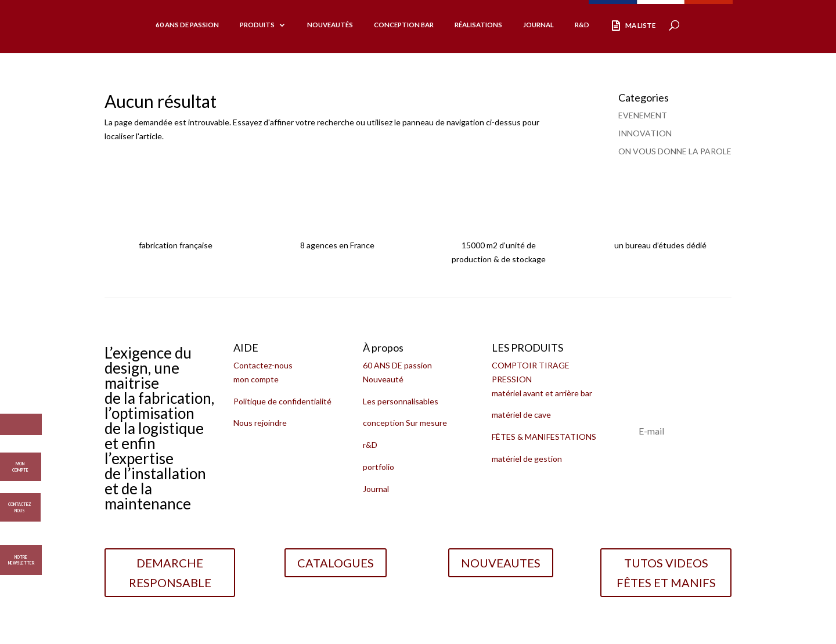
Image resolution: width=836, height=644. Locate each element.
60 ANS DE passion (397, 365)
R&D (582, 25)
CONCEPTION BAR (404, 25)
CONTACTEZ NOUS (19, 504)
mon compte (256, 379)
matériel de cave (521, 415)
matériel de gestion (527, 459)
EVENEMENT (643, 115)
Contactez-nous (263, 365)
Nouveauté (383, 379)
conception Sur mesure (405, 423)
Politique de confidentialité (282, 401)
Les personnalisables (401, 401)
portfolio (379, 467)
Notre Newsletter (21, 560)
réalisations (478, 25)
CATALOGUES (336, 563)
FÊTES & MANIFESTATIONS (544, 437)
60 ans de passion (187, 25)
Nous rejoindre (260, 423)
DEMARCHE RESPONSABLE (170, 573)
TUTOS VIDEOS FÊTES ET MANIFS (666, 573)
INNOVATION (645, 133)
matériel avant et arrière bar (542, 393)
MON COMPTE (20, 463)
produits (257, 25)
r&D (370, 445)
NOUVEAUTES (501, 563)
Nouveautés (330, 25)
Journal (538, 25)
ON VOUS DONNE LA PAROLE (675, 151)
